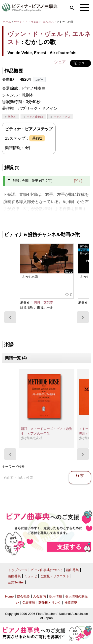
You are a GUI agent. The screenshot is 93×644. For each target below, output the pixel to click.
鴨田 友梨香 (43, 302)
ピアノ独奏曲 (35, 117)
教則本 (12, 117)
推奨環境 (71, 603)
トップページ (18, 570)
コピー (39, 80)
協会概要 (23, 596)
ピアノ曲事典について (47, 570)
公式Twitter (16, 582)
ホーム (7, 22)
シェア (60, 62)
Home (10, 596)
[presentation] (10, 317)
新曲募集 (72, 570)
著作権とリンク (50, 603)
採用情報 (56, 596)
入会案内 (39, 596)
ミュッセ (31, 576)
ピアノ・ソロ (62, 117)
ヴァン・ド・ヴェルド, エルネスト (35, 22)
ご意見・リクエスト (55, 576)
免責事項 (29, 603)
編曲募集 (14, 576)
